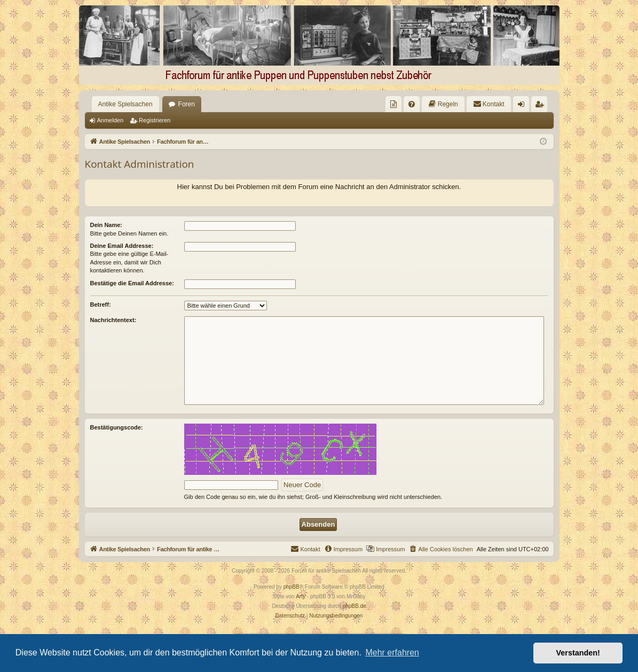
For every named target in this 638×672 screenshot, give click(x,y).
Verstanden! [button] (578, 653)
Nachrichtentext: (113, 320)
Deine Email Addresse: (122, 246)
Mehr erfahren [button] (392, 653)
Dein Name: (107, 225)
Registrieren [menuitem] (541, 106)
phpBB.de (355, 606)
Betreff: (101, 304)
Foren (187, 104)
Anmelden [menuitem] (523, 106)
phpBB (292, 587)
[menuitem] (393, 104)
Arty (301, 596)
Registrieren (155, 120)
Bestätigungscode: (117, 427)
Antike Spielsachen (125, 104)
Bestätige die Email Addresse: (132, 283)
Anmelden (111, 120)
